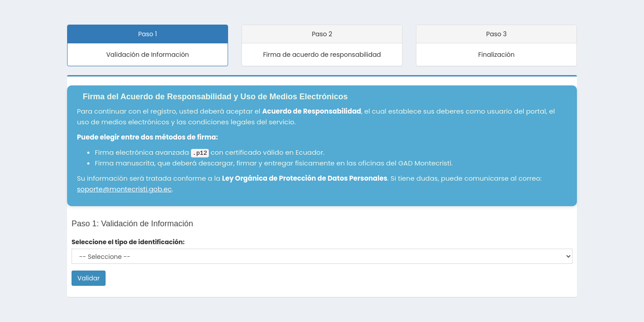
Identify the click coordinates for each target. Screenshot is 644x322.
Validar (89, 278)
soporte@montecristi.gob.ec (124, 189)
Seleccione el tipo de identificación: (128, 242)
